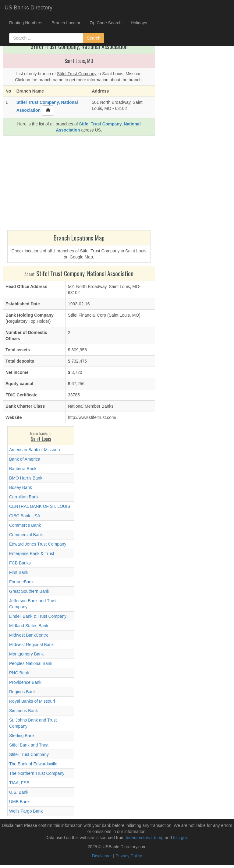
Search (94, 38)
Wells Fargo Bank (26, 811)
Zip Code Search (106, 23)
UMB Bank (19, 802)
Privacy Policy (129, 856)
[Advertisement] (79, 184)
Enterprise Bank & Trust (32, 553)
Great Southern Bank (29, 591)
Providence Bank (25, 682)
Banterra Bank (23, 469)
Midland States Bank (29, 626)
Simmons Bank (23, 711)
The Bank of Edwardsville (33, 764)
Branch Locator (66, 23)
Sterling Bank (22, 736)
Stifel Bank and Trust (29, 745)
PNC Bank (19, 673)
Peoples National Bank (31, 663)
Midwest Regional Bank (31, 645)
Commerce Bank (25, 525)
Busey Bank (21, 487)
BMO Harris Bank (26, 478)
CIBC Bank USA (25, 516)
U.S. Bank (19, 792)
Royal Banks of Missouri (32, 701)
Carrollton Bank (24, 497)
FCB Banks (20, 563)
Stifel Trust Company (29, 754)
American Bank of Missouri (35, 450)
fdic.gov (180, 838)
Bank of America (25, 459)
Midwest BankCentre (29, 635)
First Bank (19, 572)
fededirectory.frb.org (145, 838)
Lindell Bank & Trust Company (38, 616)
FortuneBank (21, 582)
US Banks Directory (28, 8)
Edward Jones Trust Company (38, 544)
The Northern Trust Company (37, 773)
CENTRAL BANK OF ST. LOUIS (40, 506)
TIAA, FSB (19, 783)
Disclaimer (102, 856)
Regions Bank (22, 692)
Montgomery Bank (27, 654)
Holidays (139, 23)
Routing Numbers (26, 23)
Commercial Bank (26, 535)
